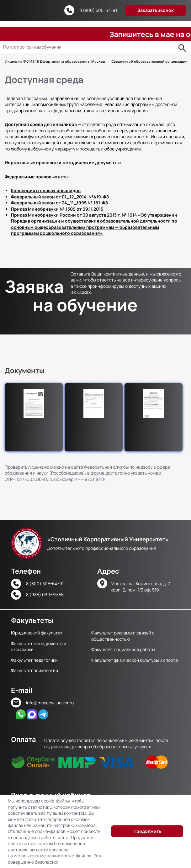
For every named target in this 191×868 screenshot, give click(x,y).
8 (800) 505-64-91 (98, 10)
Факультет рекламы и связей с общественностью (123, 636)
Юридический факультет (37, 633)
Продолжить (147, 831)
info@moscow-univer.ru (50, 703)
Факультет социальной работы (123, 649)
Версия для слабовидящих (53, 11)
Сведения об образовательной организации (149, 62)
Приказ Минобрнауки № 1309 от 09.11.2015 (57, 209)
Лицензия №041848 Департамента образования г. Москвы (55, 62)
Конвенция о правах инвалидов (46, 190)
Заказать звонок (156, 10)
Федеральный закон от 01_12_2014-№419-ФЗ (60, 197)
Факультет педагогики (34, 660)
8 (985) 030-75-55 (45, 594)
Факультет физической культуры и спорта (135, 660)
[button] (34, 404)
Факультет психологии (34, 670)
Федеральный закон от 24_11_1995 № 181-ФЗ (59, 203)
